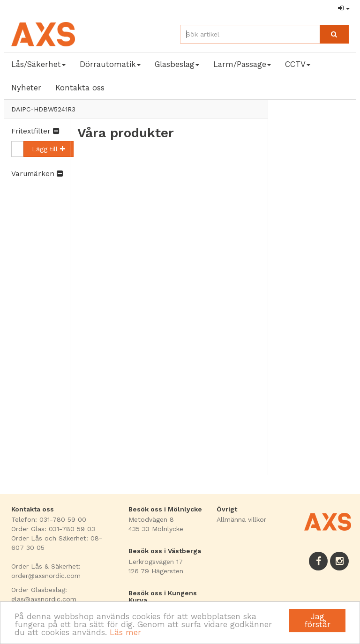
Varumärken (37, 174)
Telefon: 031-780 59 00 (49, 519)
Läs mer (125, 632)
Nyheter (26, 88)
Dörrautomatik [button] (110, 64)
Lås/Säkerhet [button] (38, 64)
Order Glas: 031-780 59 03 (53, 529)
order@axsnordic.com (46, 576)
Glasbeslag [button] (177, 64)
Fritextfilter (35, 131)
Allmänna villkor (241, 519)
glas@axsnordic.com (44, 599)
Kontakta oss (80, 88)
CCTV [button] (298, 64)
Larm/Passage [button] (242, 64)
